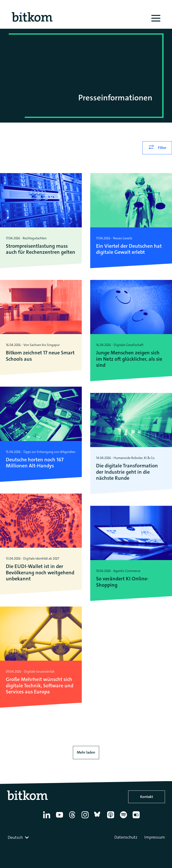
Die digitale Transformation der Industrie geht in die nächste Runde (127, 472)
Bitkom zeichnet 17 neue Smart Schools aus (40, 356)
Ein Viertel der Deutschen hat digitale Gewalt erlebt (129, 249)
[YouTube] (60, 818)
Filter (162, 148)
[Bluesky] (99, 818)
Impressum (155, 837)
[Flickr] (137, 818)
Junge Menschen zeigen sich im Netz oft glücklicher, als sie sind (129, 359)
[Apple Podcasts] (111, 818)
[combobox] (19, 837)
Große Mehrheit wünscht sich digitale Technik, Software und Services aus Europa (40, 686)
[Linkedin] (47, 818)
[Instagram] (86, 818)
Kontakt (147, 797)
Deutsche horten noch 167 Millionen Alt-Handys (35, 463)
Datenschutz (126, 837)
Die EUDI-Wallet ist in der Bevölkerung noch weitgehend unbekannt (40, 573)
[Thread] (73, 818)
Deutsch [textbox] (15, 837)
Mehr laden (86, 752)
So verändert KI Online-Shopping (122, 582)
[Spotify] (124, 818)
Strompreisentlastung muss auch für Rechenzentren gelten (41, 249)
